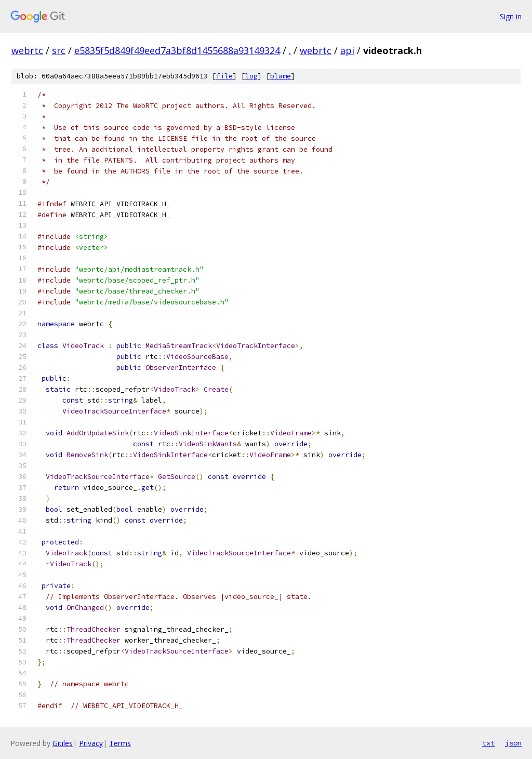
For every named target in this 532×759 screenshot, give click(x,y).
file (224, 76)
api (347, 50)
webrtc (27, 50)
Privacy (91, 743)
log (251, 76)
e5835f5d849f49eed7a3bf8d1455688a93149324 (177, 50)
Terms (120, 743)
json (513, 743)
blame (281, 76)
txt (488, 743)
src (59, 50)
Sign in (511, 16)
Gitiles (63, 743)
